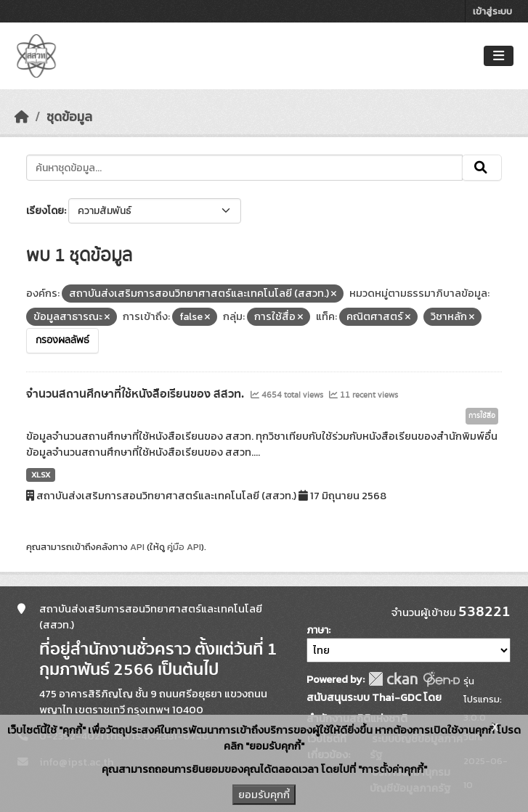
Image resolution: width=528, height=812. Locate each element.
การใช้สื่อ (482, 416)
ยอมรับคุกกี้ (264, 795)
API (137, 547)
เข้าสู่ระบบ (492, 11)
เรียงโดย (45, 211)
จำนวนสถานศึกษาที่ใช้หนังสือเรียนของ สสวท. (137, 394)
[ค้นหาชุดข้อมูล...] (244, 168)
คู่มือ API (184, 547)
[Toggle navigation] (499, 56)
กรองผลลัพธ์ (62, 340)
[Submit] (482, 168)
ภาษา (317, 630)
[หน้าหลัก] (22, 117)
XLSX (41, 475)
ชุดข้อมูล (69, 117)
